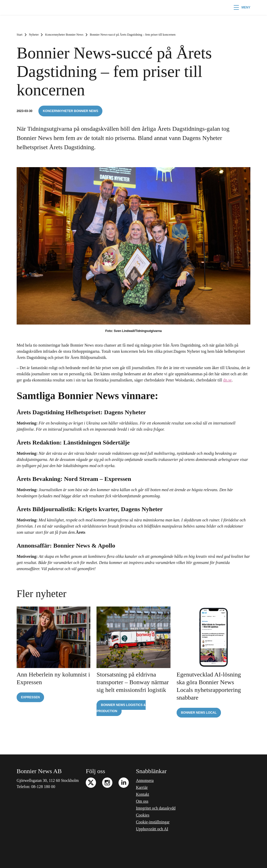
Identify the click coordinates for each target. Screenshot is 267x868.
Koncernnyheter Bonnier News (64, 35)
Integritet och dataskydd (156, 808)
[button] (242, 7)
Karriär (142, 787)
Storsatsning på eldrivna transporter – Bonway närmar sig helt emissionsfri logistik (133, 682)
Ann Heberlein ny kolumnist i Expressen (53, 678)
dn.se (227, 380)
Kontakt (143, 794)
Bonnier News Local (199, 713)
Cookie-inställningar (153, 822)
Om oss (142, 801)
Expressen (30, 697)
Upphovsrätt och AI (152, 829)
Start (20, 35)
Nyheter (34, 35)
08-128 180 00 (43, 787)
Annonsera (145, 780)
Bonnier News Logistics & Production (121, 708)
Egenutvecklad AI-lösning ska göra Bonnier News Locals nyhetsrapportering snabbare (209, 686)
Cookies (143, 815)
